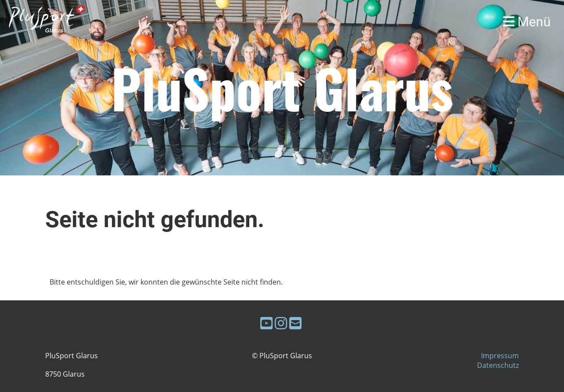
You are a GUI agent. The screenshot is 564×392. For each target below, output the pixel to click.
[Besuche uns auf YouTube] (266, 323)
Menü (527, 22)
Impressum (500, 356)
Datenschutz (498, 365)
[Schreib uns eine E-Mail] (295, 323)
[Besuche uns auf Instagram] (281, 323)
